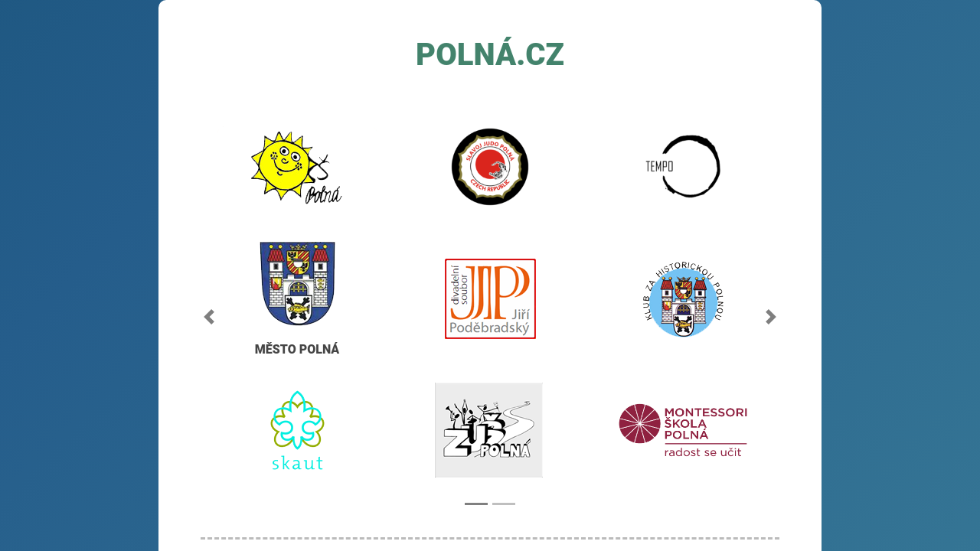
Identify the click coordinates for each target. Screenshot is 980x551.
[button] (209, 317)
